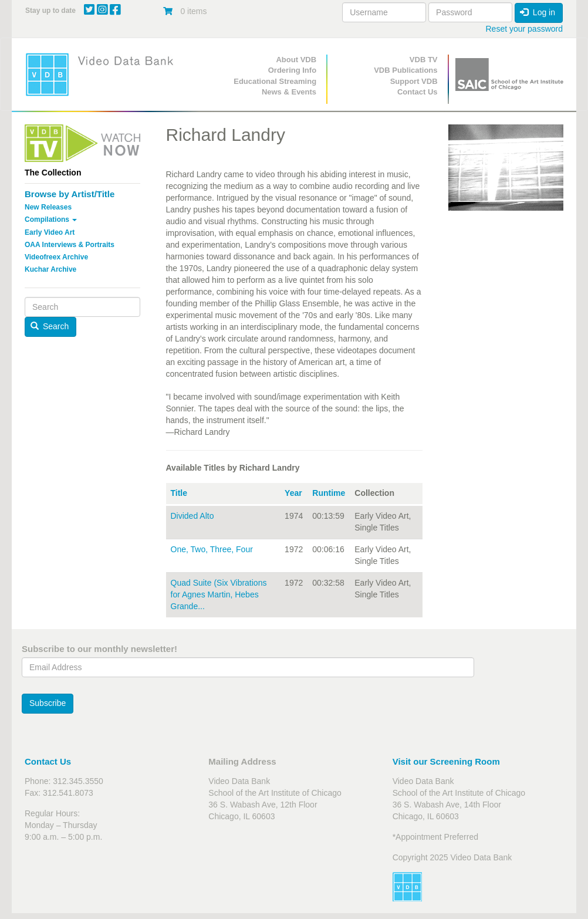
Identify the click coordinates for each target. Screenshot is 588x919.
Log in (538, 12)
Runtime (329, 493)
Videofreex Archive (56, 257)
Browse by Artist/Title (70, 194)
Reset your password (524, 29)
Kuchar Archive (50, 269)
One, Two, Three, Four (212, 549)
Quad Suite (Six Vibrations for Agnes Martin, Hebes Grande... (219, 594)
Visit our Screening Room (446, 761)
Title (179, 493)
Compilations (51, 219)
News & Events (289, 92)
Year (293, 493)
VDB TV (424, 60)
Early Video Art (50, 232)
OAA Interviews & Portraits (70, 245)
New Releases (48, 207)
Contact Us (418, 92)
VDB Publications (405, 70)
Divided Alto (192, 516)
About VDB (296, 60)
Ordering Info (292, 70)
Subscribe (48, 703)
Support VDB (414, 81)
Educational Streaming (275, 81)
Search (50, 326)
